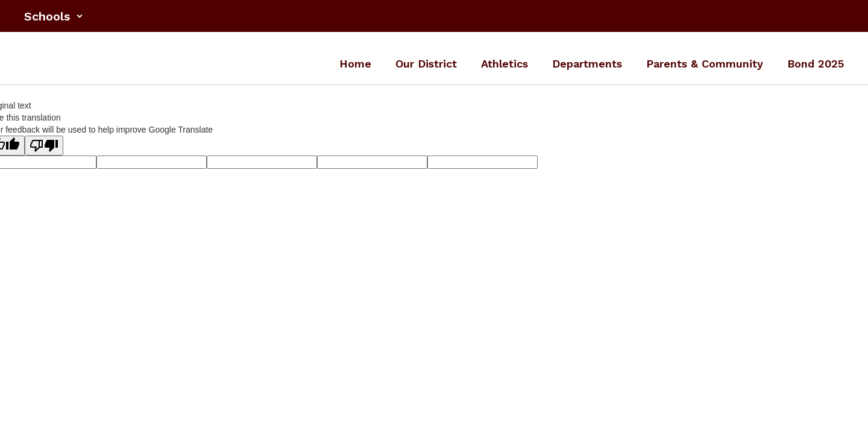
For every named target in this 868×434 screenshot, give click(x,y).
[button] (54, 16)
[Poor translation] (44, 146)
